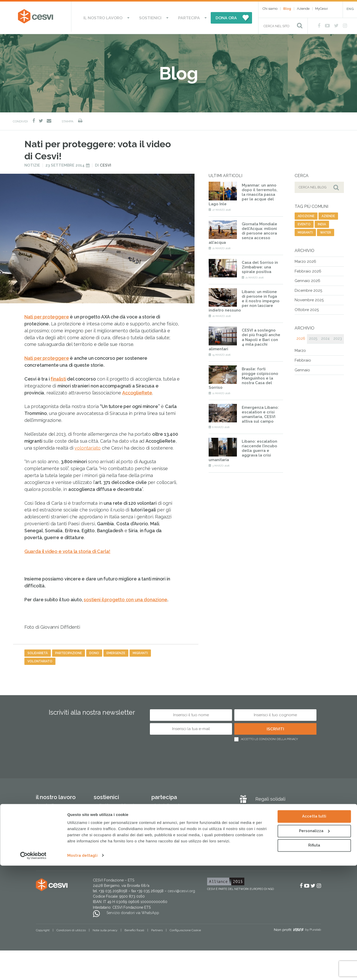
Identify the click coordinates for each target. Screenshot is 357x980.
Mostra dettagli (82, 970)
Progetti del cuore (109, 833)
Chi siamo (270, 9)
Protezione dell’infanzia (55, 825)
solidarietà (38, 651)
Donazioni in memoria (112, 825)
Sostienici (151, 17)
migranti (140, 651)
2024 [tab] (325, 337)
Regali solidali (270, 797)
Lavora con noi (163, 819)
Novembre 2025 (309, 298)
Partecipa (182, 17)
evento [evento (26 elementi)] (304, 222)
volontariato (88, 446)
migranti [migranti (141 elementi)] (305, 230)
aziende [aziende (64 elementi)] (328, 214)
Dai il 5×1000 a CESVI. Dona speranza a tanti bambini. (115, 814)
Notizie (32, 163)
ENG (350, 9)
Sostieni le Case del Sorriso (116, 803)
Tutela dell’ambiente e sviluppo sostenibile (61, 835)
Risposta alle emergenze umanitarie (56, 806)
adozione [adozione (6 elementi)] (306, 214)
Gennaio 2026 (307, 279)
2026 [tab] (301, 337)
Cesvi (105, 163)
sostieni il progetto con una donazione (125, 598)
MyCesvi (321, 9)
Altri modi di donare (110, 849)
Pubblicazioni (47, 854)
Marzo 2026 (305, 259)
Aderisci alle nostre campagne (176, 803)
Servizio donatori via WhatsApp (133, 911)
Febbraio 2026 (308, 269)
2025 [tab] (313, 337)
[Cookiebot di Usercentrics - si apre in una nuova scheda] (33, 970)
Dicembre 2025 (308, 288)
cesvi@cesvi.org (181, 889)
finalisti (58, 377)
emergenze (116, 651)
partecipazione (69, 651)
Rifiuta (314, 960)
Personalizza (314, 945)
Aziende (303, 9)
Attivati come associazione (173, 811)
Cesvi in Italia (46, 846)
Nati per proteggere (47, 315)
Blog (287, 9)
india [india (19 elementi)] (322, 222)
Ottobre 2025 (307, 308)
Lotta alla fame (47, 817)
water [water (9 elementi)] (326, 230)
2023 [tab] (338, 337)
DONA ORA (215, 17)
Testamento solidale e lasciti (117, 841)
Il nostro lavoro (111, 17)
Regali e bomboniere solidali (117, 857)
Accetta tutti (314, 931)
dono (94, 651)
